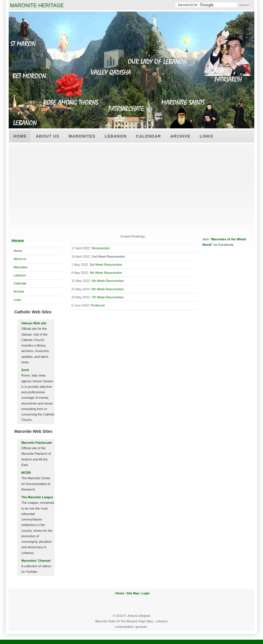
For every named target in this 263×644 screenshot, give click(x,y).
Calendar (148, 136)
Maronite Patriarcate (37, 443)
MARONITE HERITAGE (37, 5)
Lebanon (116, 136)
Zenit (25, 370)
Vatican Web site (34, 323)
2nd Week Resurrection (108, 257)
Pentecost (98, 305)
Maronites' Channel (36, 561)
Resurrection (101, 248)
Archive (180, 136)
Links (206, 136)
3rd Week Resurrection (106, 265)
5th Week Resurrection (108, 281)
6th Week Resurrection (108, 289)
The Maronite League (37, 497)
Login (146, 593)
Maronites (82, 136)
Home (20, 136)
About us (48, 136)
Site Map (133, 593)
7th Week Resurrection (108, 297)
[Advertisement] (131, 188)
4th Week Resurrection (106, 273)
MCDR (26, 473)
